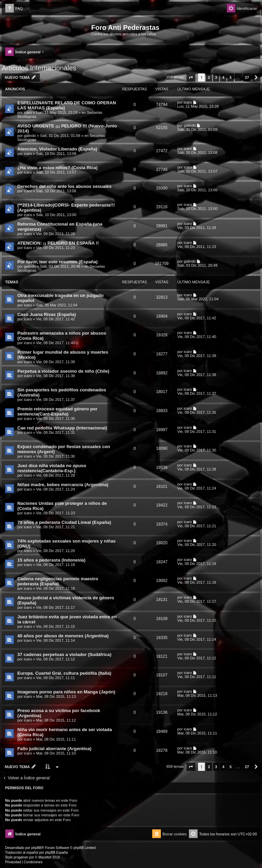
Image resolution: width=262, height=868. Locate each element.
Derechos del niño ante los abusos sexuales (64, 186)
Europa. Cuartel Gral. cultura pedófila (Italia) (64, 673)
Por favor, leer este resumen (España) (58, 262)
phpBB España (56, 853)
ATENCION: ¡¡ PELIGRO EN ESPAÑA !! (58, 243)
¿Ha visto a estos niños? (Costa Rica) (58, 168)
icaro (28, 112)
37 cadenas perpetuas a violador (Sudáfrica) (64, 654)
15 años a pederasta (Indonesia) (51, 560)
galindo (30, 136)
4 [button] (223, 77)
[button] (191, 77)
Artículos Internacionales (39, 68)
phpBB (36, 848)
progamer (21, 857)
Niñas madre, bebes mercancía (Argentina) (63, 485)
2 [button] (209, 77)
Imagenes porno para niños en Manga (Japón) (66, 692)
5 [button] (230, 77)
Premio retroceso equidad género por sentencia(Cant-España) (57, 411)
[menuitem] (14, 9)
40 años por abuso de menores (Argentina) (63, 636)
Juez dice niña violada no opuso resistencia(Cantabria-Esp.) (52, 468)
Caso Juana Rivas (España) (47, 314)
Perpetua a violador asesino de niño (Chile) (63, 371)
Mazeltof (45, 857)
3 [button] (216, 77)
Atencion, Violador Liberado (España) (57, 149)
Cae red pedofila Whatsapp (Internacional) (62, 428)
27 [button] (247, 77)
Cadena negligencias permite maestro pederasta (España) (58, 581)
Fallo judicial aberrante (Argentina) (54, 749)
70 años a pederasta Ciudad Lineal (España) (64, 522)
